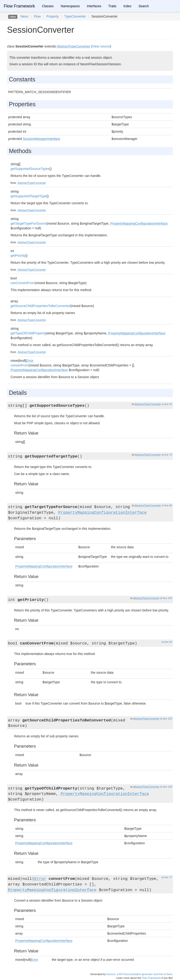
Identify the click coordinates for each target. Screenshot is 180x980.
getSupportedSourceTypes (30, 169)
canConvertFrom (23, 283)
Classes (48, 6)
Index (127, 6)
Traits (112, 6)
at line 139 (166, 787)
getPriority (18, 256)
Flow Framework (19, 6)
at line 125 (166, 719)
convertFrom (20, 365)
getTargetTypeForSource (29, 223)
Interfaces (94, 6)
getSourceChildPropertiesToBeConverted (41, 306)
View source (101, 46)
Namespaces (70, 6)
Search (144, 6)
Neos (24, 16)
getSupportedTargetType (28, 196)
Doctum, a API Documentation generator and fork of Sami (139, 974)
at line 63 (167, 404)
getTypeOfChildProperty (28, 333)
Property (53, 16)
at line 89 (167, 505)
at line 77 (167, 877)
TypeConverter (75, 16)
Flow (37, 16)
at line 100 (166, 598)
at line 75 (167, 455)
